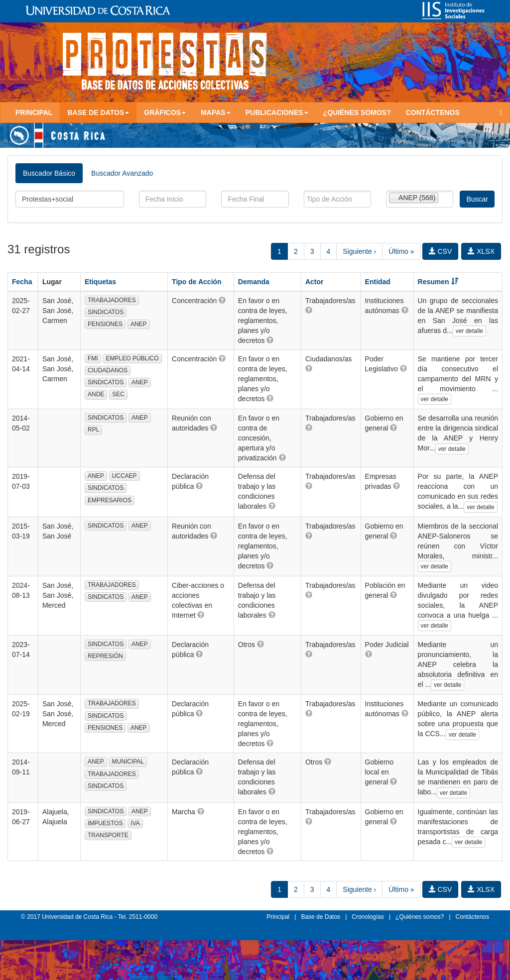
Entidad (378, 282)
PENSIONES (105, 324)
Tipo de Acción (197, 282)
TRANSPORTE (108, 835)
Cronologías (368, 917)
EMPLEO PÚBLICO (132, 358)
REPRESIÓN (105, 656)
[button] (222, 300)
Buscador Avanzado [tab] (122, 173)
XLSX (481, 251)
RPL (93, 430)
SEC (118, 394)
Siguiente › (359, 251)
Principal (34, 112)
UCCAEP (125, 476)
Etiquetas (100, 282)
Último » (401, 251)
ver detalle (469, 331)
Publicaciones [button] (277, 112)
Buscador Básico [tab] (49, 173)
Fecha (22, 282)
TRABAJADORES (112, 300)
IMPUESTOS (105, 823)
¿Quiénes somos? (357, 112)
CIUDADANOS (108, 370)
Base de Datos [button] (98, 112)
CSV (441, 251)
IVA (135, 823)
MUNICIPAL (128, 762)
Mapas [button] (216, 112)
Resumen (438, 282)
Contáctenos (433, 112)
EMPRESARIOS (110, 500)
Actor (315, 282)
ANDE (96, 394)
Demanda (254, 282)
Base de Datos (320, 917)
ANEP (139, 324)
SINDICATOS (106, 312)
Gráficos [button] (165, 112)
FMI (93, 358)
